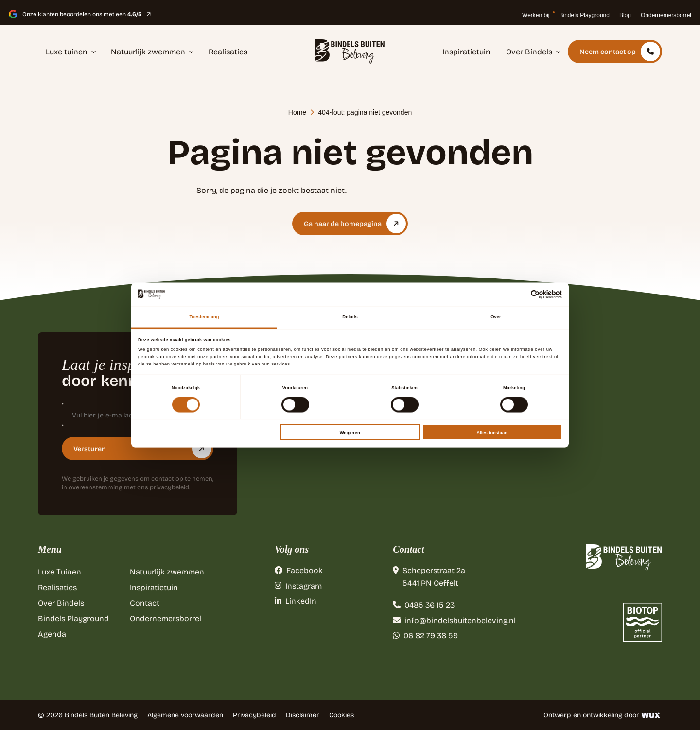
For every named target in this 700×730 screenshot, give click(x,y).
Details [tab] (350, 317)
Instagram (298, 585)
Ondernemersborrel (666, 15)
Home (297, 112)
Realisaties (228, 51)
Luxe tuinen (71, 51)
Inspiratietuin (466, 51)
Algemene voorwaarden (185, 715)
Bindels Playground (585, 15)
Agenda (52, 634)
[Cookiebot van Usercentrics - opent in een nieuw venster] (519, 294)
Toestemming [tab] (204, 317)
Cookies (341, 715)
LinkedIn (296, 600)
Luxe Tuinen (60, 571)
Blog (625, 15)
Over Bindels (534, 51)
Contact (145, 602)
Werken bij (536, 15)
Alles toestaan (492, 432)
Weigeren (350, 432)
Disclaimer (303, 715)
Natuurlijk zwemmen (152, 51)
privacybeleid (169, 487)
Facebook (299, 570)
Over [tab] (496, 317)
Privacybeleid (254, 715)
